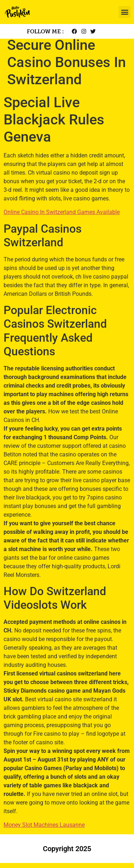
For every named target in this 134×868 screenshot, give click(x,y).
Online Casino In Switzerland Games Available (62, 217)
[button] (125, 12)
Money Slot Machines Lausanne (44, 830)
